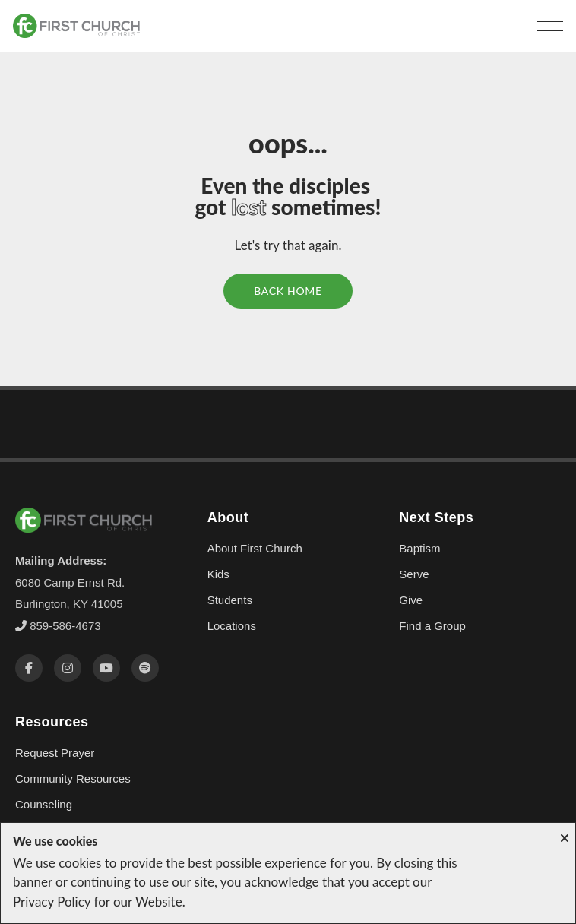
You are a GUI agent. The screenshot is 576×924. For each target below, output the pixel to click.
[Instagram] (68, 668)
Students (230, 600)
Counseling (44, 804)
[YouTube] (106, 668)
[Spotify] (145, 668)
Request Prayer (55, 753)
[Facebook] (29, 668)
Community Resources (73, 778)
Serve (414, 574)
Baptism (419, 548)
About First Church (255, 548)
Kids (218, 574)
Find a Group (432, 626)
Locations (232, 626)
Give (411, 600)
